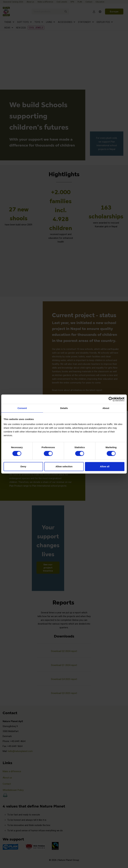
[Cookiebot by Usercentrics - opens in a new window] (111, 399)
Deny (23, 466)
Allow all (105, 466)
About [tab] (106, 408)
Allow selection (64, 466)
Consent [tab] (22, 408)
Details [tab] (64, 408)
